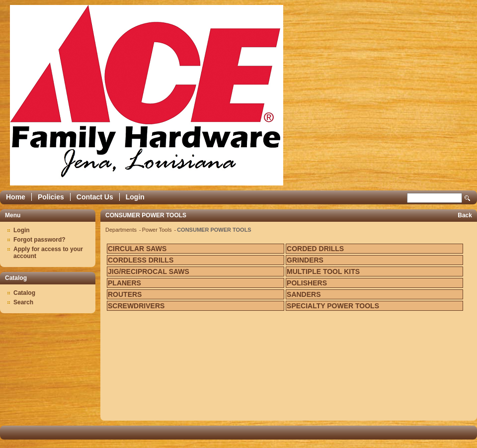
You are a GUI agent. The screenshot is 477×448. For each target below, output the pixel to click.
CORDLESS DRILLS (141, 260)
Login (135, 197)
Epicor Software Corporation (147, 95)
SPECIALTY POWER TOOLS (333, 306)
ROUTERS (125, 294)
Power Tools (158, 230)
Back (465, 215)
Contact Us (95, 197)
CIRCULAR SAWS (137, 249)
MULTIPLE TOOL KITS (323, 271)
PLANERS (124, 283)
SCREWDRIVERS (136, 306)
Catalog (24, 293)
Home (16, 197)
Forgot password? (40, 240)
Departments (122, 230)
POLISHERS (307, 283)
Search (468, 198)
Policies (51, 197)
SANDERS (304, 294)
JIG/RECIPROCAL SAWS (149, 271)
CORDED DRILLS (315, 249)
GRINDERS (305, 260)
